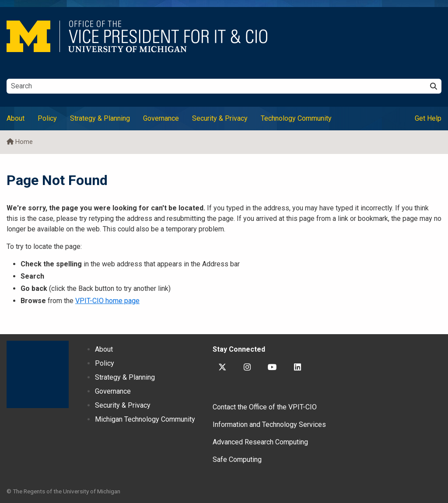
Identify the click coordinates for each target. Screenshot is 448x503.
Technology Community (296, 118)
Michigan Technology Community (145, 419)
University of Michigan (38, 374)
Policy (47, 118)
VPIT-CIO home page (107, 301)
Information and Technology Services (269, 424)
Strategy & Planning (100, 118)
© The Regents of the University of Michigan (63, 491)
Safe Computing (237, 459)
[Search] (434, 86)
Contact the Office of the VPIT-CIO (265, 407)
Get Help (428, 118)
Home (24, 142)
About (16, 118)
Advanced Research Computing (260, 442)
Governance (161, 118)
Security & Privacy (220, 118)
